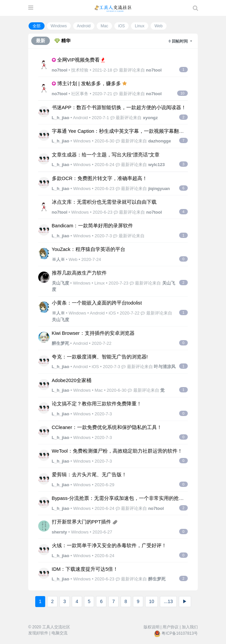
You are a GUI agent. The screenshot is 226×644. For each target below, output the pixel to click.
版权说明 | (153, 627)
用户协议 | (171, 627)
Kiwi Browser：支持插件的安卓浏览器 (93, 333)
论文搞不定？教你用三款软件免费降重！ (97, 404)
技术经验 (80, 70)
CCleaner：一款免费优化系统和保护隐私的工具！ (107, 427)
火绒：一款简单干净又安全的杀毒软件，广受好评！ (109, 545)
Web (159, 26)
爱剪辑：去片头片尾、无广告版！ (89, 475)
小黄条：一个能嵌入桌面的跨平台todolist (97, 303)
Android (84, 26)
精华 (62, 41)
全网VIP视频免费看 (78, 60)
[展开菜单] (31, 8)
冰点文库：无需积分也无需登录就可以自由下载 (104, 202)
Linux (140, 26)
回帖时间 (180, 41)
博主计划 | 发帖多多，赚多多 (89, 84)
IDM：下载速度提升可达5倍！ (85, 569)
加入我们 (190, 627)
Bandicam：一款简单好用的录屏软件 (93, 226)
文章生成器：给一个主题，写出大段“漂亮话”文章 (106, 155)
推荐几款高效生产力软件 (79, 273)
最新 (41, 41)
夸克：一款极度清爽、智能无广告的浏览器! (100, 357)
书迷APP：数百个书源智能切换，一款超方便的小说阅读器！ (119, 107)
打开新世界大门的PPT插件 (81, 522)
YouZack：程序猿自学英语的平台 (89, 249)
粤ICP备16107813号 (180, 633)
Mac (105, 26)
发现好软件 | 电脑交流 (48, 633)
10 (152, 601)
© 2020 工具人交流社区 (49, 627)
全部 (37, 26)
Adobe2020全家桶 (72, 380)
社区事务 (80, 94)
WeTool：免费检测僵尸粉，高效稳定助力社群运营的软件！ (117, 451)
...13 (168, 601)
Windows (59, 26)
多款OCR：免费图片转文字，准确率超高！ (100, 178)
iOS (122, 26)
